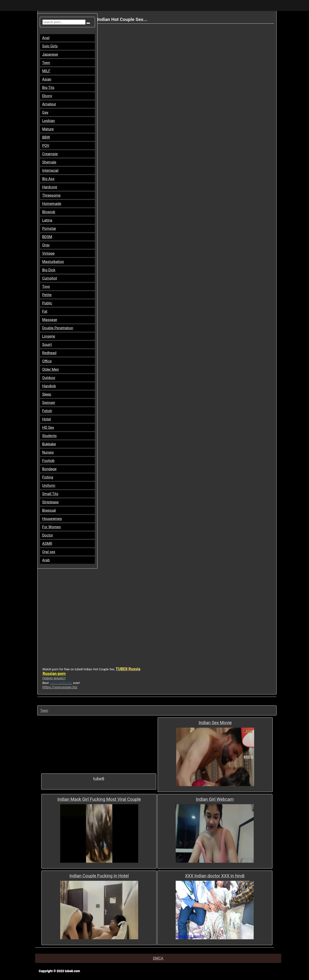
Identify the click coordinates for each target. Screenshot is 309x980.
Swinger (49, 403)
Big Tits (48, 88)
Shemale (49, 162)
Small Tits (50, 494)
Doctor (48, 535)
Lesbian (48, 121)
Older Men (51, 369)
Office (47, 361)
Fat (45, 311)
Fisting (48, 477)
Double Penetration (58, 328)
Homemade (52, 204)
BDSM (47, 237)
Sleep (47, 394)
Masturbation (53, 262)
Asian (47, 79)
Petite (47, 295)
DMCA (158, 958)
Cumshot (50, 278)
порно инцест (54, 678)
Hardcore (50, 187)
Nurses (48, 452)
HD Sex (48, 427)
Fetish (47, 411)
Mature (48, 129)
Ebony (47, 96)
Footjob (48, 461)
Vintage (48, 253)
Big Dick (49, 270)
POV (46, 146)
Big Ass (48, 179)
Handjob (49, 386)
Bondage (49, 469)
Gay (45, 112)
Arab (46, 560)
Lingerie (49, 336)
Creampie (50, 154)
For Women (52, 527)
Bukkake (49, 444)
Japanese (50, 54)
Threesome (51, 195)
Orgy (46, 245)
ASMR (47, 544)
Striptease (50, 502)
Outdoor (49, 378)
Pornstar (49, 228)
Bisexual (49, 510)
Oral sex (49, 552)
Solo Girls (50, 46)
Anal (46, 38)
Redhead (49, 353)
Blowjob (49, 212)
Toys (46, 287)
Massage (50, 320)
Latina (47, 220)
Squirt (47, 345)
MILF (46, 71)
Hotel (47, 419)
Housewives (52, 519)
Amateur (49, 104)
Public (47, 303)
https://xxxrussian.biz (60, 687)
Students (49, 436)
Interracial (50, 170)
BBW (46, 137)
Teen (46, 63)
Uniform (49, 485)
